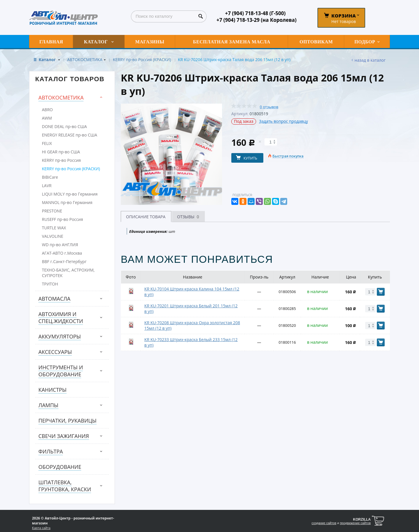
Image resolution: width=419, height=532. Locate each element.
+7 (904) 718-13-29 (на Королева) (256, 20)
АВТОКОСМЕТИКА (85, 60)
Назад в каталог (370, 60)
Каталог (48, 60)
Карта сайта (41, 528)
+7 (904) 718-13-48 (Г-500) (255, 13)
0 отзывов (269, 107)
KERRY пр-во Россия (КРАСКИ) (142, 60)
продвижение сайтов (355, 523)
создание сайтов (324, 523)
